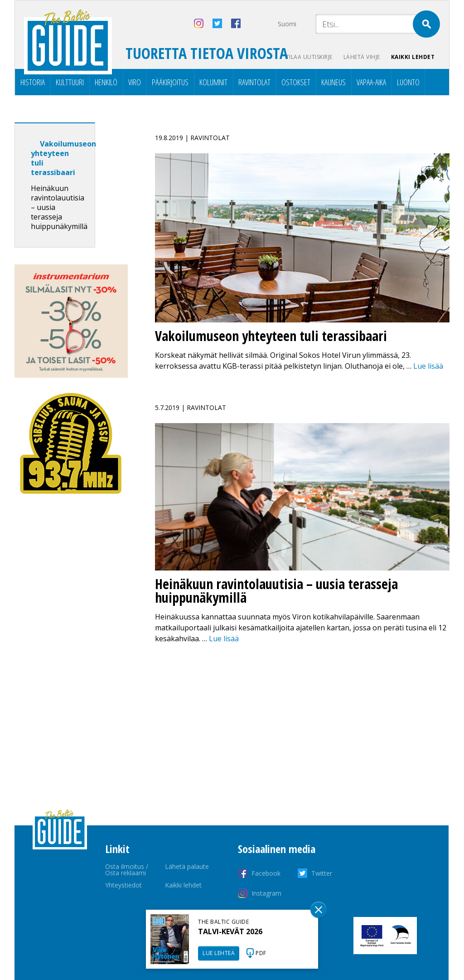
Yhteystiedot (123, 885)
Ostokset (296, 82)
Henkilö (106, 82)
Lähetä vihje (362, 57)
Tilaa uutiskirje (309, 57)
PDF (261, 953)
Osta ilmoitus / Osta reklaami (127, 870)
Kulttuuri (70, 82)
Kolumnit (213, 82)
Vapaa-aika (371, 82)
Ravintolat (254, 82)
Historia (33, 82)
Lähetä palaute (187, 866)
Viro (135, 82)
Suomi (287, 24)
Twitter (322, 873)
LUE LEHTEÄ (219, 953)
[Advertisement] (71, 655)
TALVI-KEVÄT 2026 (230, 931)
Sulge (319, 910)
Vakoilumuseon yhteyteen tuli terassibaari (63, 158)
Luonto (408, 82)
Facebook (266, 873)
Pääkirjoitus (170, 82)
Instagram (266, 893)
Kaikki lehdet (413, 57)
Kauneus (333, 82)
